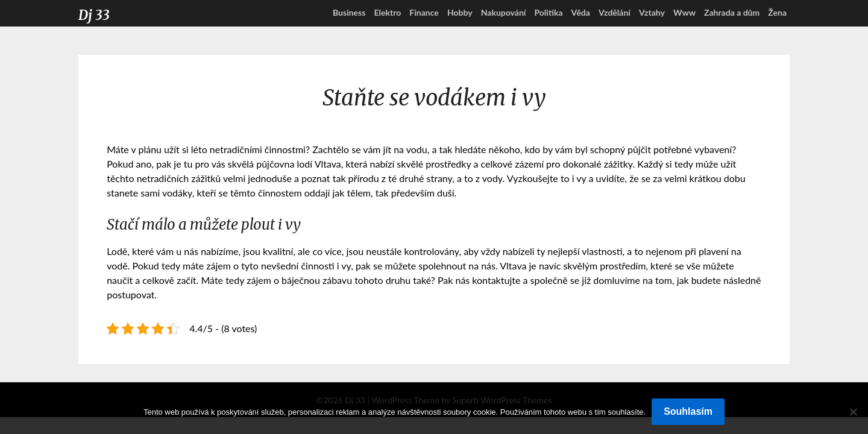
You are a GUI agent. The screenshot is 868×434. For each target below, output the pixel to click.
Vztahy (652, 12)
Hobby (460, 12)
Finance (424, 12)
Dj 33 (94, 15)
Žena (777, 12)
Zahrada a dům (732, 12)
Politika (548, 12)
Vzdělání (615, 12)
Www (684, 12)
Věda (581, 12)
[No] (853, 412)
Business (349, 12)
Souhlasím (688, 411)
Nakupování (504, 12)
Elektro (387, 12)
